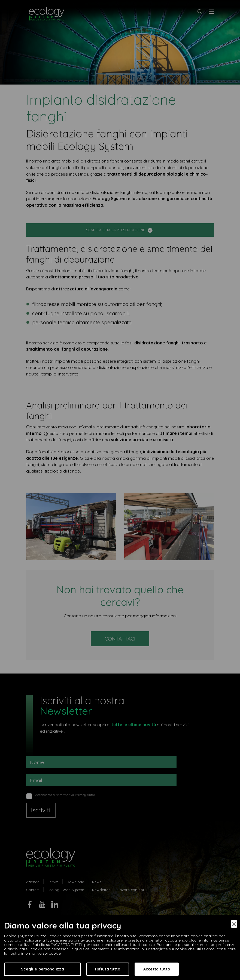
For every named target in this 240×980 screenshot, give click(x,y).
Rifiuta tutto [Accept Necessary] (108, 969)
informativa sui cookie (41, 953)
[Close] (234, 924)
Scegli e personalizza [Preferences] (42, 969)
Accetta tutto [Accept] (157, 969)
